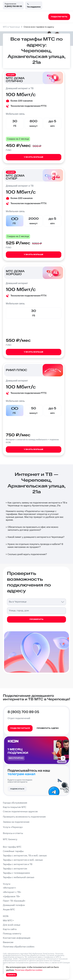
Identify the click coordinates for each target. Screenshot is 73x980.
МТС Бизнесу (10, 839)
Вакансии (8, 942)
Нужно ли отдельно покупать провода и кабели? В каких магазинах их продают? (34, 546)
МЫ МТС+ (8, 921)
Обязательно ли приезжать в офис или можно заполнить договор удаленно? (32, 529)
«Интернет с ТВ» (12, 892)
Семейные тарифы (13, 851)
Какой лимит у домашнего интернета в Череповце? (35, 537)
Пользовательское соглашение (32, 959)
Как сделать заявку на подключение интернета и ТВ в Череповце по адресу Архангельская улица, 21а (36, 504)
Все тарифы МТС (12, 847)
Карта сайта (10, 929)
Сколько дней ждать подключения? (26, 554)
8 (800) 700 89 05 (13, 6)
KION (6, 916)
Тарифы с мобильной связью (19, 877)
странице (56, 961)
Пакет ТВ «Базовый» (14, 901)
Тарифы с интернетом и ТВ (18, 864)
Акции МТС (9, 910)
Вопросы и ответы (13, 833)
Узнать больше (34, 157)
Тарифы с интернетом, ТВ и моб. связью (25, 856)
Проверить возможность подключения (24, 817)
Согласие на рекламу (55, 955)
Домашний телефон (14, 905)
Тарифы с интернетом (15, 869)
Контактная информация (17, 938)
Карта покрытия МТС (15, 807)
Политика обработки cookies (19, 947)
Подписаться (17, 789)
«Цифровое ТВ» (11, 897)
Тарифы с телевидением (16, 873)
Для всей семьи (12, 925)
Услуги (7, 884)
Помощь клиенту (12, 934)
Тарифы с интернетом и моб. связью (23, 860)
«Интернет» (9, 888)
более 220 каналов (22, 101)
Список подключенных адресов (20, 812)
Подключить (32, 511)
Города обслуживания (15, 803)
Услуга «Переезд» (13, 827)
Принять (11, 975)
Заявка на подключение (16, 822)
